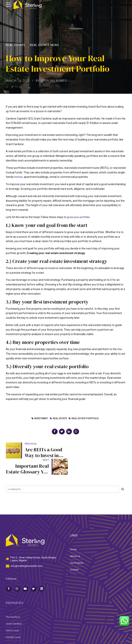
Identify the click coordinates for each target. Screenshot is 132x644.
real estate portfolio (86, 419)
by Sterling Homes (51, 81)
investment (40, 419)
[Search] (123, 473)
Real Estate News (44, 45)
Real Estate (16, 45)
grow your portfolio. (79, 217)
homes (18, 177)
